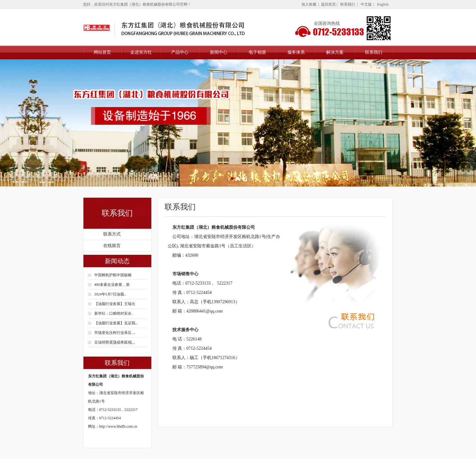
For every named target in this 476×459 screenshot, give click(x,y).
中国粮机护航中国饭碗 (113, 275)
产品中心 (180, 52)
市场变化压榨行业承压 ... (115, 333)
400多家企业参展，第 (112, 285)
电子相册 (257, 52)
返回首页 (328, 4)
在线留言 (112, 246)
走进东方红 (141, 52)
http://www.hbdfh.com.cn (118, 426)
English (383, 4)
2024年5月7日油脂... (111, 294)
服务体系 (296, 52)
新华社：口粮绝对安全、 (115, 313)
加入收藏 (309, 4)
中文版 (366, 4)
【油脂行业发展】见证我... (116, 323)
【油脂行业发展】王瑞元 (115, 304)
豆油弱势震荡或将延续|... (115, 342)
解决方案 (335, 52)
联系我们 (348, 4)
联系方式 (112, 234)
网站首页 (102, 52)
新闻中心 (219, 52)
